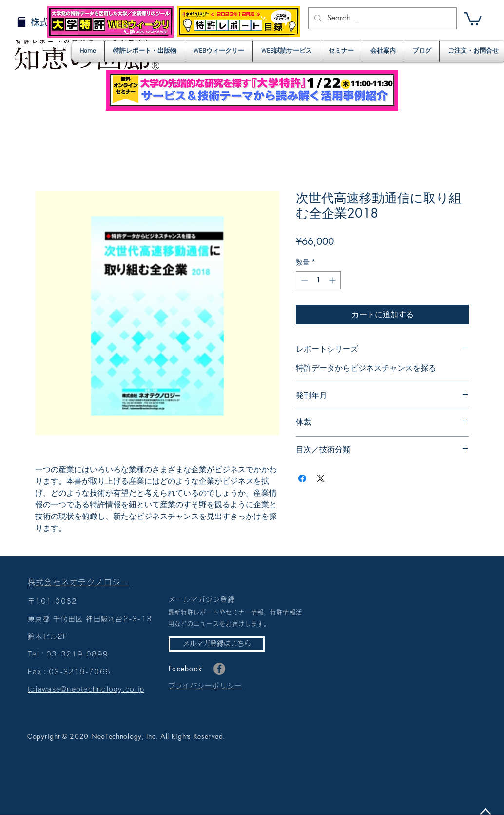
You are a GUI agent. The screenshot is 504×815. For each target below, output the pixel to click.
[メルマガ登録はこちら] (217, 644)
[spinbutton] (318, 280)
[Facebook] (219, 669)
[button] (473, 18)
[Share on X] (321, 478)
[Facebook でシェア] (302, 478)
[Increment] (333, 280)
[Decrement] (303, 280)
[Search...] (381, 18)
